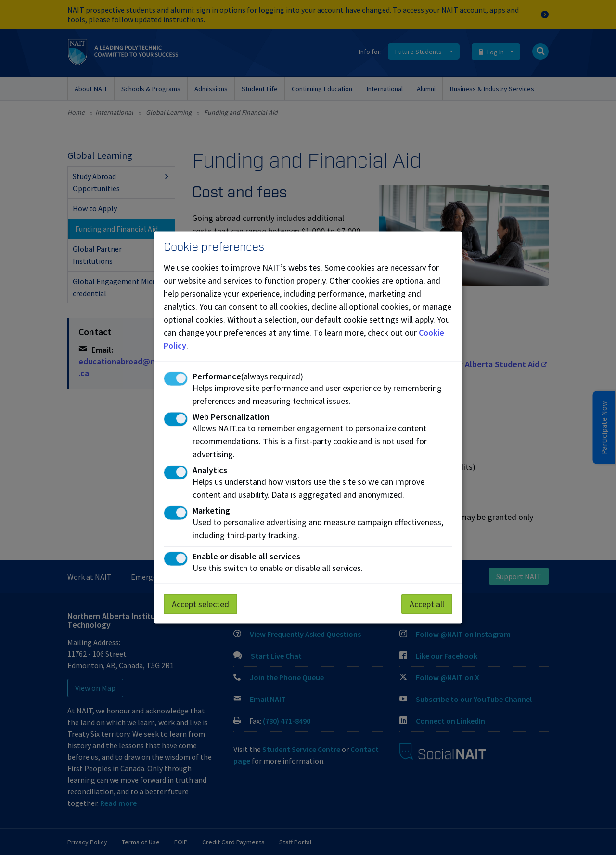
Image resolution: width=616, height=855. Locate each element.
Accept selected (200, 603)
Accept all (427, 603)
